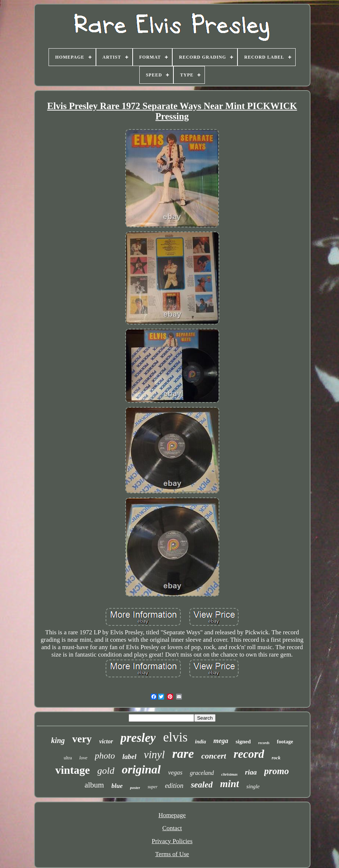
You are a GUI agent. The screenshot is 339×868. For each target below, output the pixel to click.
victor (106, 741)
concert (214, 756)
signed (243, 742)
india (200, 742)
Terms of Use (172, 854)
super (152, 787)
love (83, 758)
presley (138, 738)
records (264, 743)
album (94, 785)
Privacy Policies (172, 841)
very (82, 739)
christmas (229, 774)
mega (221, 741)
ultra (68, 758)
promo (277, 771)
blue (117, 786)
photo (105, 756)
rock (276, 758)
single (253, 786)
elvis (175, 737)
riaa (251, 772)
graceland (202, 773)
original (141, 769)
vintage (72, 770)
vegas (175, 772)
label (129, 757)
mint (230, 784)
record (249, 754)
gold (106, 771)
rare (183, 754)
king (58, 740)
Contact (172, 828)
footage (285, 742)
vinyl (154, 754)
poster (135, 788)
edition (174, 786)
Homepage (172, 815)
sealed (202, 785)
